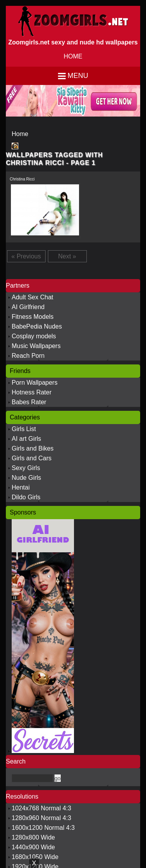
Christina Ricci (22, 179)
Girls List (24, 429)
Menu (78, 76)
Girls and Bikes (33, 448)
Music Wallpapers (36, 346)
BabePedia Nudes (37, 326)
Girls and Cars (32, 458)
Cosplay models (34, 336)
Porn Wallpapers (35, 383)
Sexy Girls (26, 468)
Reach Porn (28, 356)
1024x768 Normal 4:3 (41, 808)
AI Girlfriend (28, 307)
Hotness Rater (32, 392)
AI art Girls (26, 439)
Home (20, 134)
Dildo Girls (26, 497)
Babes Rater (29, 402)
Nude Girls (26, 478)
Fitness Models (33, 317)
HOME (73, 56)
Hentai (21, 487)
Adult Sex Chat (33, 297)
